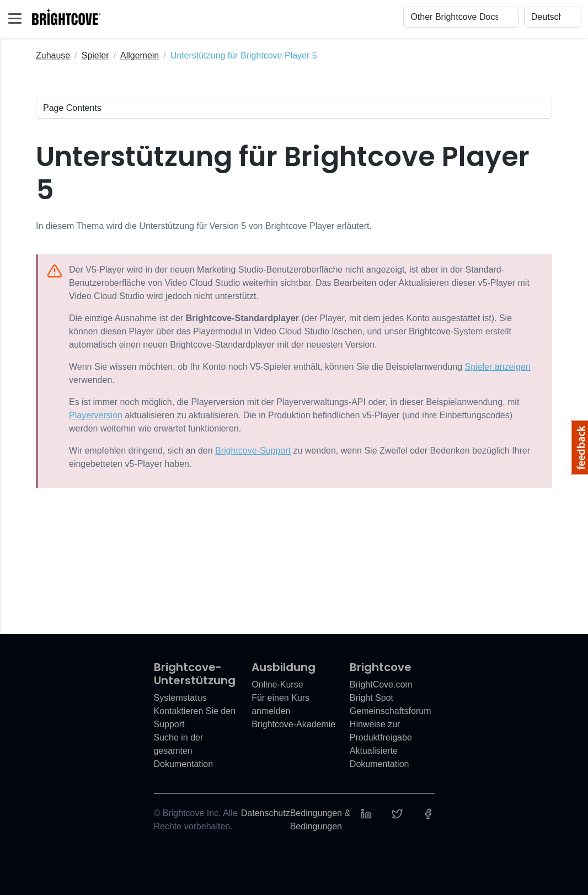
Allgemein (140, 55)
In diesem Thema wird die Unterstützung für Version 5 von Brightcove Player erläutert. (204, 226)
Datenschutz (266, 813)
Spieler (95, 55)
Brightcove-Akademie (293, 724)
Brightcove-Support (253, 451)
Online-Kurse (277, 684)
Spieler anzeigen (498, 367)
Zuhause (53, 55)
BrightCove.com (381, 684)
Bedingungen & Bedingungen (320, 820)
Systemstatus (180, 698)
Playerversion (96, 415)
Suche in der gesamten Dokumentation (184, 751)
